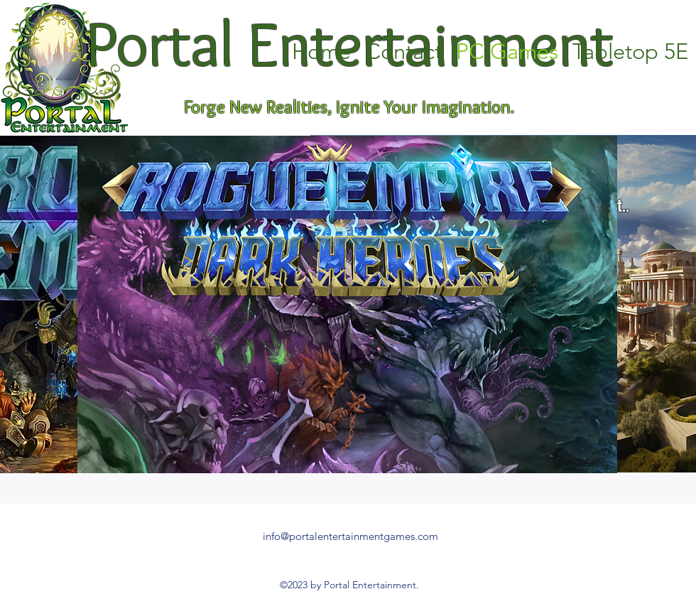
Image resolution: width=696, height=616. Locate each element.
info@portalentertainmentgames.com (350, 536)
